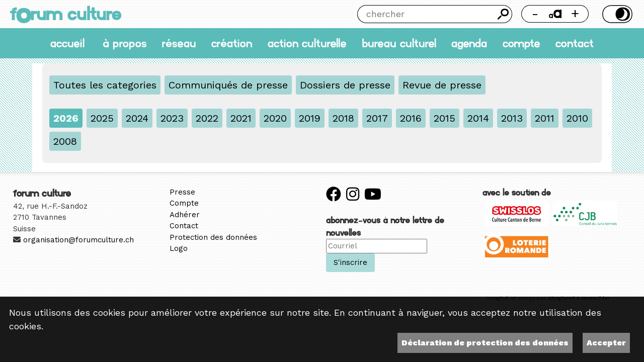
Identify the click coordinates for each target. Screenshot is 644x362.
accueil (67, 43)
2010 (577, 118)
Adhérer (185, 215)
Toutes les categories (105, 85)
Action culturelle (307, 43)
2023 (172, 118)
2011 (545, 118)
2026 (66, 118)
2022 (207, 118)
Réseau (179, 43)
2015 (445, 118)
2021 (241, 118)
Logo (179, 248)
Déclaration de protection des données (485, 343)
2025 (102, 118)
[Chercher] (426, 14)
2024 (137, 118)
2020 (275, 118)
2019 (310, 118)
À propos (125, 43)
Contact (575, 43)
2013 (512, 118)
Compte (521, 43)
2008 (65, 141)
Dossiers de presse (345, 85)
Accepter (606, 343)
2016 (411, 118)
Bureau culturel (399, 43)
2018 (343, 118)
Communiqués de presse (228, 85)
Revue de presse (442, 85)
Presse (182, 192)
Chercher (503, 14)
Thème (616, 14)
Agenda (469, 43)
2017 (377, 118)
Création (232, 43)
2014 (478, 118)
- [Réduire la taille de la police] (535, 14)
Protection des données (213, 237)
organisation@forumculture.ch (78, 240)
